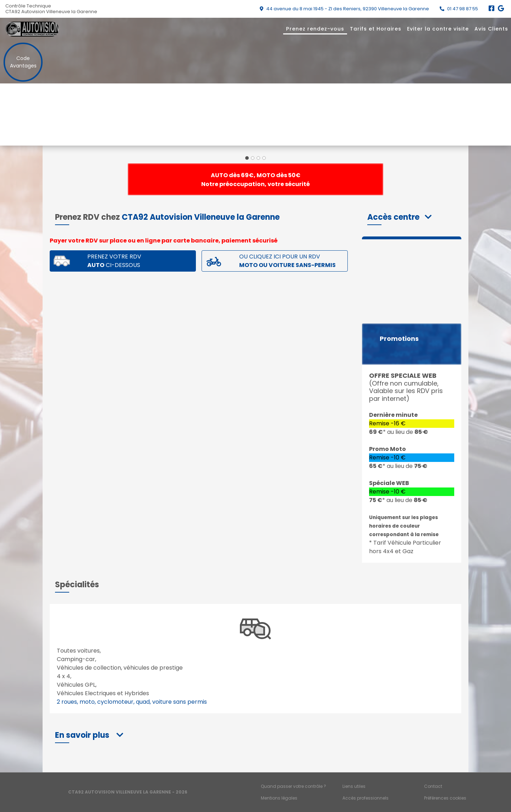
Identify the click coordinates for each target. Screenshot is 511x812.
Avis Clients (491, 29)
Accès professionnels (366, 798)
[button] (399, 217)
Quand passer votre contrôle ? (293, 786)
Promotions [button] (399, 339)
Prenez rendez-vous (315, 29)
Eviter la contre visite (438, 29)
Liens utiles (354, 786)
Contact (433, 786)
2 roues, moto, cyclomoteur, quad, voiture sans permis (132, 702)
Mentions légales (279, 798)
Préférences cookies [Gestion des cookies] (445, 798)
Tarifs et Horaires (376, 29)
